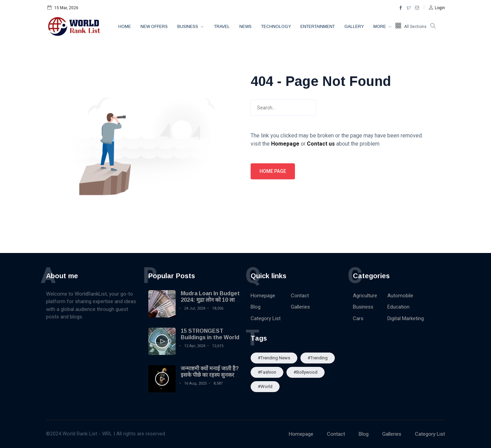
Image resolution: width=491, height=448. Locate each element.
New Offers (154, 27)
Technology (276, 27)
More (380, 27)
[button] (437, 8)
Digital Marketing (406, 318)
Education (398, 307)
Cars (358, 318)
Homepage (263, 296)
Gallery (354, 27)
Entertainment (318, 27)
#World (265, 386)
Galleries (300, 307)
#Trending (318, 358)
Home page (273, 171)
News (245, 27)
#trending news (274, 358)
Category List (266, 318)
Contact (300, 296)
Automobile (400, 296)
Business (188, 27)
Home (125, 27)
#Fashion (267, 372)
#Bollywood (306, 372)
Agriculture (365, 296)
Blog (256, 307)
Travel (222, 27)
